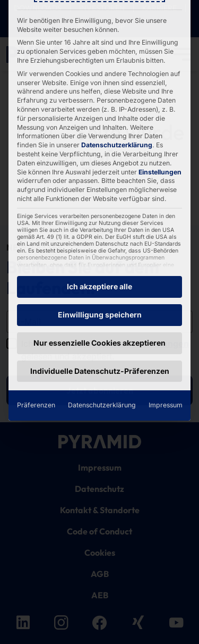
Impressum (166, 291)
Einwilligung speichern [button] (100, 201)
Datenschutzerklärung (117, 31)
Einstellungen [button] (160, 58)
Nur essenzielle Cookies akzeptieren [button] (99, 229)
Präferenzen (36, 291)
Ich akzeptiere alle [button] (99, 173)
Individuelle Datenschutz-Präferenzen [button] (100, 257)
